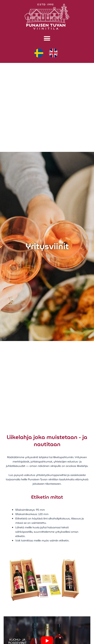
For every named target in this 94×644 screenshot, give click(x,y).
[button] (47, 38)
